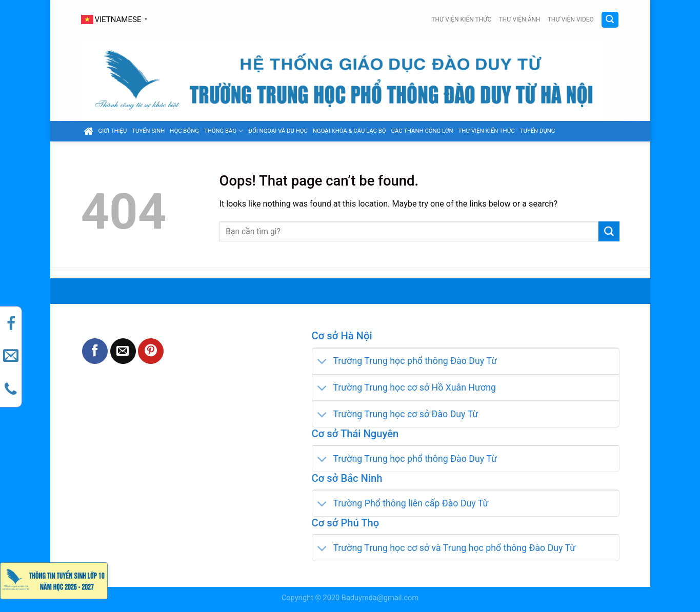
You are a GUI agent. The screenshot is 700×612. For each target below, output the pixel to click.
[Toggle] (323, 362)
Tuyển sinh (148, 131)
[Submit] (609, 232)
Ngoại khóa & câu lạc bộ (349, 131)
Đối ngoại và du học (278, 131)
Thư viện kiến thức (461, 19)
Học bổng (184, 131)
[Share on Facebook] (95, 351)
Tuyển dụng (538, 131)
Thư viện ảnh (519, 19)
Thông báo (224, 131)
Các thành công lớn (422, 131)
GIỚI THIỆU (113, 131)
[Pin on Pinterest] (151, 351)
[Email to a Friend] (123, 351)
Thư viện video (571, 19)
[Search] (610, 20)
